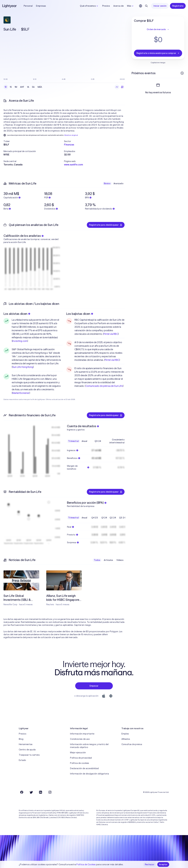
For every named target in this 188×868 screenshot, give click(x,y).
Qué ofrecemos (89, 6)
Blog (21, 739)
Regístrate (178, 6)
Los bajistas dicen (80, 314)
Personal (28, 6)
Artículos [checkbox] (108, 560)
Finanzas (69, 145)
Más (131, 6)
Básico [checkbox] (107, 183)
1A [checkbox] (28, 87)
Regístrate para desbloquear (106, 225)
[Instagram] (50, 792)
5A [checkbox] (33, 87)
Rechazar (150, 864)
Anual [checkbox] (84, 441)
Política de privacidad (81, 758)
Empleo (125, 734)
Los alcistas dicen (17, 314)
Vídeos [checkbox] (120, 560)
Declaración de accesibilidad (84, 768)
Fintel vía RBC (111, 334)
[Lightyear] (10, 6)
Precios (106, 6)
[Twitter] (31, 792)
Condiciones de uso (80, 739)
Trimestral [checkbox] (73, 441)
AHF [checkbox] (22, 87)
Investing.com (20, 341)
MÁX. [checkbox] (40, 87)
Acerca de (119, 6)
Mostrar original (71, 135)
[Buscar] (146, 6)
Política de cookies (80, 763)
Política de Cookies (86, 864)
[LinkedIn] (41, 792)
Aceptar (163, 864)
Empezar (94, 686)
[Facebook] (22, 792)
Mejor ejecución (78, 753)
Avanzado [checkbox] (118, 183)
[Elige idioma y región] (141, 6)
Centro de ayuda (27, 750)
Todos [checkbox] (97, 560)
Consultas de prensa (132, 744)
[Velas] (122, 87)
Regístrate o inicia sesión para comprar (158, 53)
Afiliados (126, 739)
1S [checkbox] (11, 87)
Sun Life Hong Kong (23, 367)
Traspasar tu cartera (29, 755)
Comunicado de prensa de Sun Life (104, 386)
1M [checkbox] (16, 87)
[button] (34, 141)
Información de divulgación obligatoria (89, 774)
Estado (22, 760)
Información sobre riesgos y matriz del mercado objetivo (89, 746)
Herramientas (26, 744)
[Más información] (182, 73)
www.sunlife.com (74, 165)
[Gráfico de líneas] (117, 87)
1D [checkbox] (6, 87)
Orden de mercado (158, 29)
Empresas (41, 6)
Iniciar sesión (160, 6)
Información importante (82, 734)
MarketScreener (21, 393)
